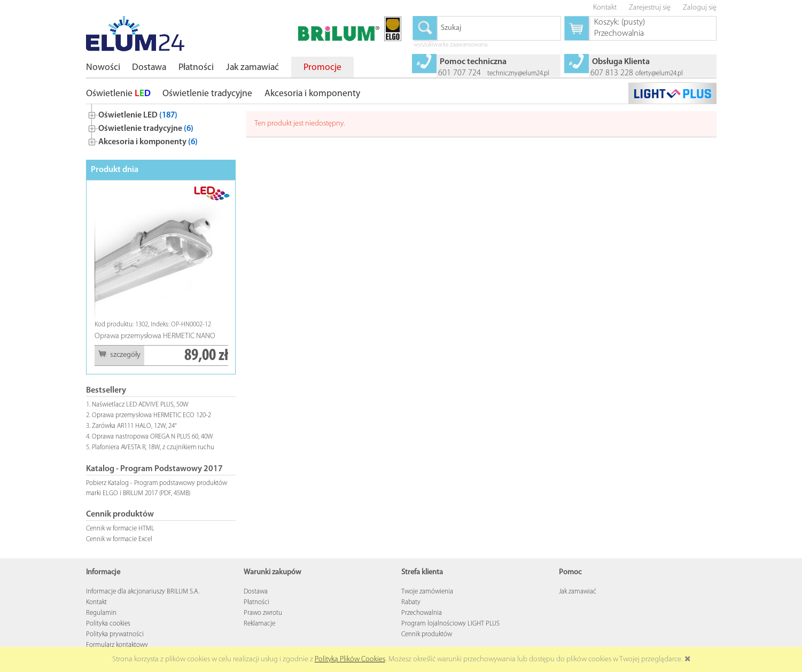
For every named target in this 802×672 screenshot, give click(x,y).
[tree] (161, 126)
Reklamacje (259, 624)
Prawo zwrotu (263, 613)
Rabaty (411, 602)
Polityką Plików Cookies (350, 659)
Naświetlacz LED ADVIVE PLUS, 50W (140, 405)
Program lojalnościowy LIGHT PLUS (450, 624)
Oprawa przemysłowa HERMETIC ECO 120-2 (151, 415)
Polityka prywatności (115, 634)
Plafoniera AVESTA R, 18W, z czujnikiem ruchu (153, 447)
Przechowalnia (422, 613)
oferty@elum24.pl (659, 73)
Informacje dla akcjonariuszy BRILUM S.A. (143, 592)
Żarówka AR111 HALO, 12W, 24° (134, 426)
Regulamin (101, 613)
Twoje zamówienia (427, 592)
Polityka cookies (108, 624)
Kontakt (96, 602)
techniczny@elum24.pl (518, 73)
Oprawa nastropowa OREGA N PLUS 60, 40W (153, 437)
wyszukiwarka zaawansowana (450, 45)
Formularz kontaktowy (117, 645)
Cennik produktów (427, 634)
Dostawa (256, 592)
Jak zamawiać (578, 592)
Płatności (256, 602)
